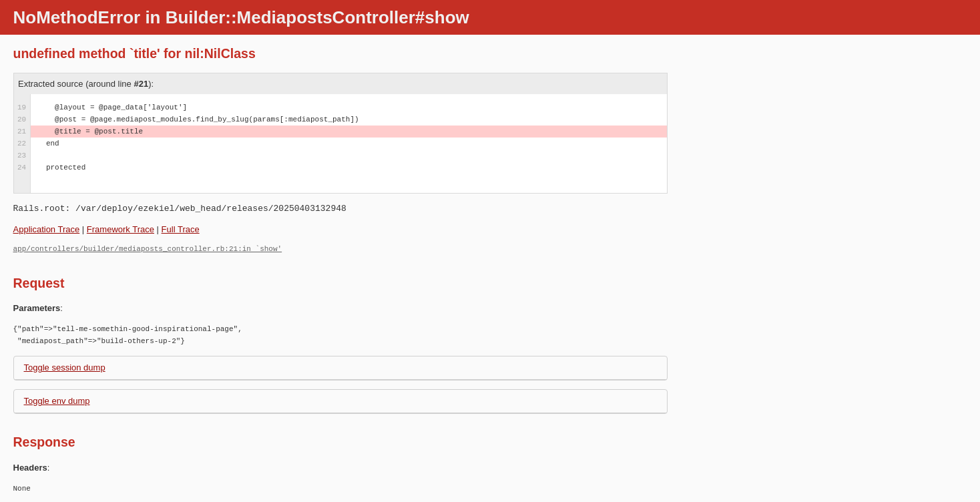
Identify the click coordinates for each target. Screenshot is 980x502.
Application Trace (47, 229)
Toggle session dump (65, 367)
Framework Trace (120, 229)
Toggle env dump (57, 401)
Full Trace (181, 229)
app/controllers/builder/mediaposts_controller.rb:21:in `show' (148, 249)
